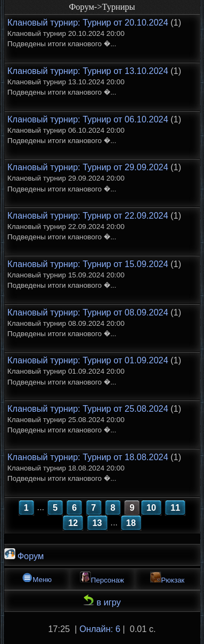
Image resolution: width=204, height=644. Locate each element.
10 (151, 508)
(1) (95, 33)
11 (175, 508)
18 (131, 523)
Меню (37, 578)
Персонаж (102, 578)
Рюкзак (167, 578)
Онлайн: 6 (100, 629)
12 (73, 523)
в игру (102, 601)
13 (97, 523)
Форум (24, 555)
